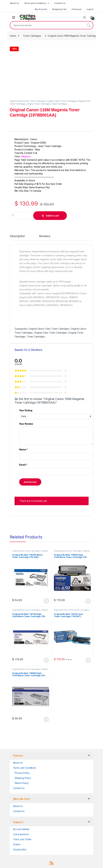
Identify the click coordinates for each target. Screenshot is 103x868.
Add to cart (52, 216)
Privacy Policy (22, 773)
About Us (14, 3)
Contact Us (60, 3)
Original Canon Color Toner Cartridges (28, 101)
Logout (90, 9)
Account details (21, 829)
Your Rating (26, 410)
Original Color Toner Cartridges (51, 333)
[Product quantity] (21, 215)
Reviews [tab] (45, 236)
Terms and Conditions (35, 3)
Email (23, 465)
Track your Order (22, 839)
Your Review (26, 424)
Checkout (76, 9)
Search (88, 25)
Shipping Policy (23, 778)
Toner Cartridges (32, 36)
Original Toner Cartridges (39, 104)
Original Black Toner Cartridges (26, 551)
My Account (41, 9)
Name (23, 449)
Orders (17, 844)
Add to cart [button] (46, 601)
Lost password (21, 834)
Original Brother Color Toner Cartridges (71, 610)
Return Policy (22, 783)
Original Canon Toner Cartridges (62, 101)
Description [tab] (17, 236)
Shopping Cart (59, 9)
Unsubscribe (20, 849)
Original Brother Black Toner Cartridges (30, 552)
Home (13, 36)
